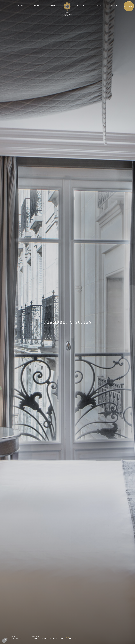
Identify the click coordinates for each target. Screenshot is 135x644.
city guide (98, 5)
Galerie (54, 5)
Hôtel (21, 5)
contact (115, 5)
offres (81, 5)
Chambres (37, 5)
